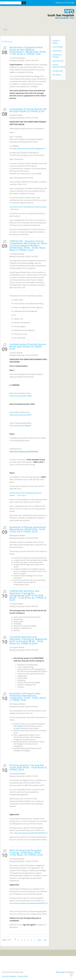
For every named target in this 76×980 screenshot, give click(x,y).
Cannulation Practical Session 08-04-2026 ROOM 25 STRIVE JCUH (28, 110)
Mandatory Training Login (65, 3)
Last (45, 940)
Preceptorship (58, 71)
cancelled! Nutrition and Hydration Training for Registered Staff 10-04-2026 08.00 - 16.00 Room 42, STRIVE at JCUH (28, 640)
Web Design (60, 972)
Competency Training (57, 56)
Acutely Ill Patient (56, 42)
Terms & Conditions (9, 976)
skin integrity (18, 726)
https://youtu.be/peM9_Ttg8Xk (21, 396)
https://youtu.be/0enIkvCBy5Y (20, 415)
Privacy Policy (23, 976)
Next (39, 940)
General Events (58, 61)
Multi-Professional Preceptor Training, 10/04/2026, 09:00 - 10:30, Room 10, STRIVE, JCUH (26, 853)
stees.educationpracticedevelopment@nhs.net (31, 833)
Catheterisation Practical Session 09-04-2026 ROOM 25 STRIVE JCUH (28, 346)
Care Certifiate (58, 47)
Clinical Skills (57, 51)
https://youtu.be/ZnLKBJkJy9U (20, 426)
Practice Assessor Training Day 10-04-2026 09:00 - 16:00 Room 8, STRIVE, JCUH (28, 767)
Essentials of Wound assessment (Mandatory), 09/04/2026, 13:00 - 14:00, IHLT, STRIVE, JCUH (28, 529)
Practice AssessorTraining (58, 66)
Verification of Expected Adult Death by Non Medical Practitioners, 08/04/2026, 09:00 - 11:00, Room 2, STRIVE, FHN (28, 51)
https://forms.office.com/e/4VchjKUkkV (24, 451)
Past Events (57, 75)
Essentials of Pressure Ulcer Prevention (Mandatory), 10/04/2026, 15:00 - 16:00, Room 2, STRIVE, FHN (28, 697)
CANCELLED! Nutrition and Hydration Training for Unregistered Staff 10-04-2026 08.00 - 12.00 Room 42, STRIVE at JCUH (28, 595)
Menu (6, 30)
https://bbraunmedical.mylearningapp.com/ (29, 148)
